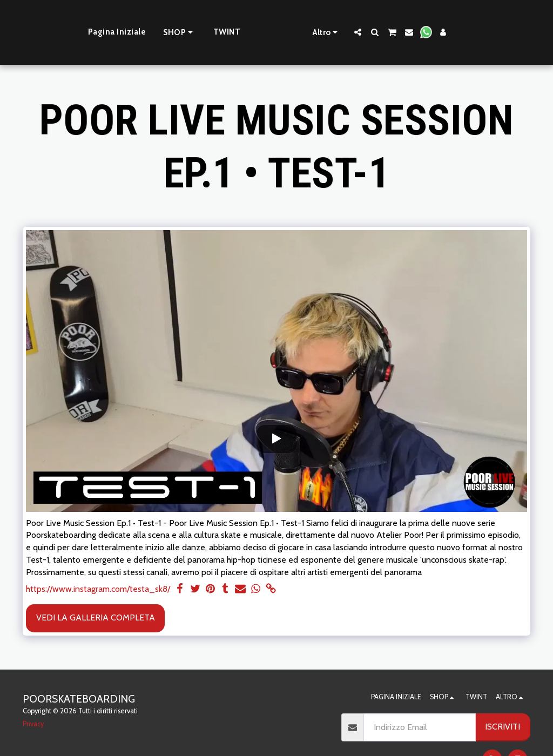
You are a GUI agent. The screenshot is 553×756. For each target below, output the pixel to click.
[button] (390, 32)
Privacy (33, 724)
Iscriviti (503, 727)
